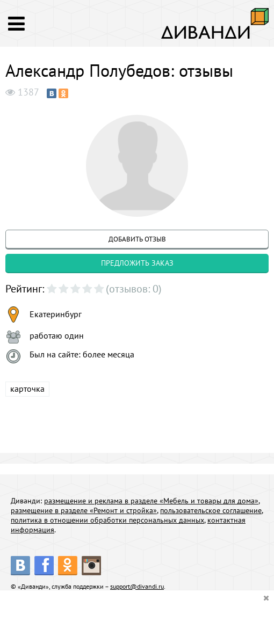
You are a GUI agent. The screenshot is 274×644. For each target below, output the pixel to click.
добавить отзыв (137, 239)
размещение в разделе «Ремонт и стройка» (84, 510)
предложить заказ (137, 263)
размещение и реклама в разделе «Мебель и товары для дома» (151, 501)
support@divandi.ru (137, 586)
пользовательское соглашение (211, 510)
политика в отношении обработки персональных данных (107, 520)
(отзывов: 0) (134, 289)
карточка (27, 389)
